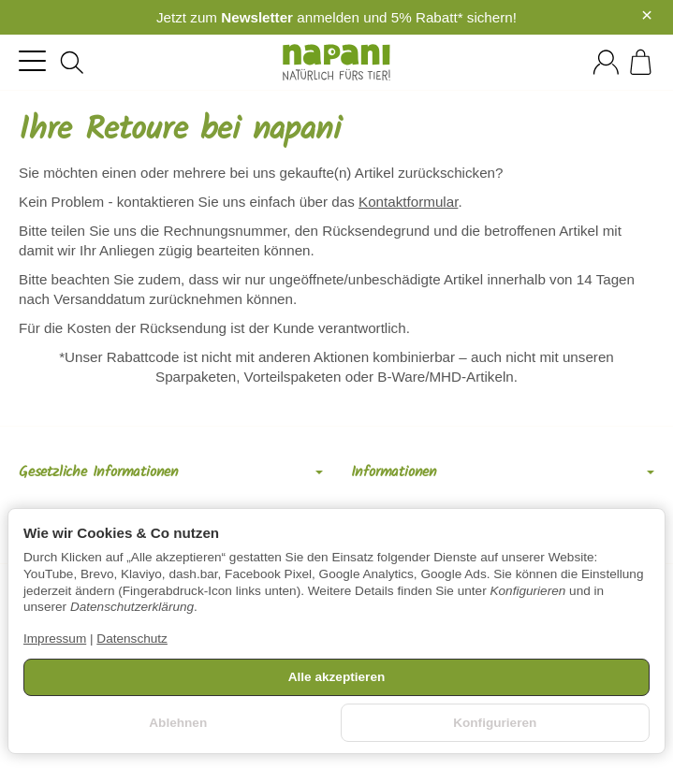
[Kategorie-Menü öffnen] (32, 60)
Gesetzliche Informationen (171, 472)
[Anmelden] (606, 62)
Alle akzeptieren (337, 677)
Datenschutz (132, 639)
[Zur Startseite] (337, 63)
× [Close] (647, 15)
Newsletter (257, 17)
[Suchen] (72, 63)
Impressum (55, 639)
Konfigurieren (495, 723)
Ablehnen (178, 723)
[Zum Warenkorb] (641, 62)
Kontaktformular (408, 202)
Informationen (503, 472)
